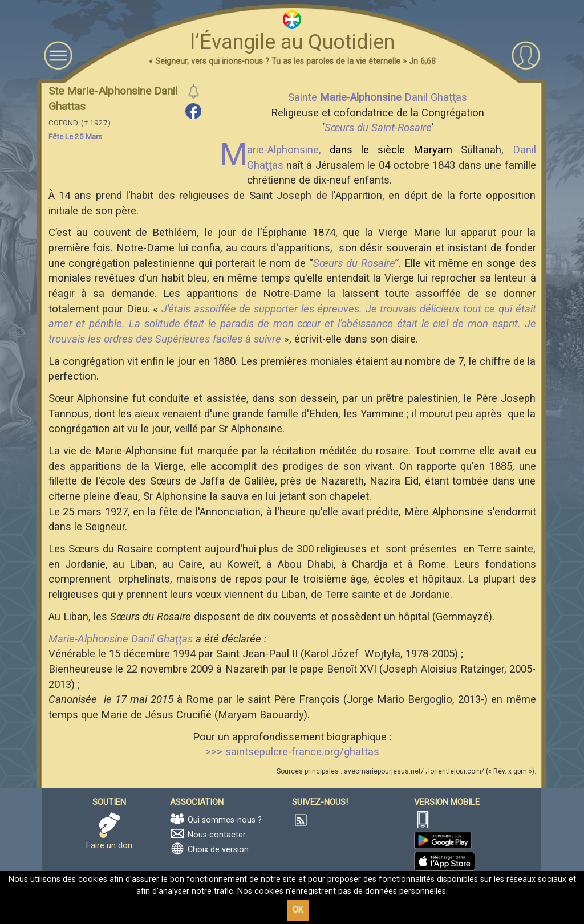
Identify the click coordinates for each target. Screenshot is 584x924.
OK (298, 910)
